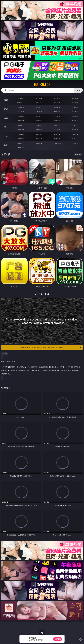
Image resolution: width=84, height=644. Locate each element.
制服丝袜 (21, 120)
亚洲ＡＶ (21, 108)
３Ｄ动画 (75, 108)
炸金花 (39, 102)
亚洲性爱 (21, 117)
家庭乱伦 (39, 134)
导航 (6, 145)
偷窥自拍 (21, 126)
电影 (6, 118)
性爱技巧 (75, 138)
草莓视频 (39, 143)
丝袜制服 (39, 111)
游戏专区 (75, 99)
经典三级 (39, 120)
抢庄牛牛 (75, 102)
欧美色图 (57, 126)
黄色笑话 (57, 138)
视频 (6, 109)
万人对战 (57, 99)
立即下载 (58, 639)
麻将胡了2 (21, 102)
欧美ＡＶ (57, 108)
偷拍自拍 (39, 117)
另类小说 (39, 138)
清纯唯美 (39, 129)
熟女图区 (57, 129)
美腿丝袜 (21, 129)
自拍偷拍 (39, 108)
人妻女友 (57, 134)
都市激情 (21, 134)
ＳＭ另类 (75, 111)
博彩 (6, 100)
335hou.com (42, 85)
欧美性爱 (75, 117)
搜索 (78, 90)
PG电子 (21, 99)
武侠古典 (75, 134)
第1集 (5, 354)
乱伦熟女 (57, 120)
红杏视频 (75, 143)
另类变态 (75, 120)
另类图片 (75, 129)
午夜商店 (21, 143)
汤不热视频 (57, 143)
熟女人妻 (21, 111)
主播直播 (57, 111)
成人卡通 (57, 117)
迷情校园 (21, 138)
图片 (6, 127)
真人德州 (39, 99)
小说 (6, 136)
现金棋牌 (57, 102)
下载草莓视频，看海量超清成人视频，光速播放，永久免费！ (51, 347)
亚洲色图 (39, 126)
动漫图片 (75, 126)
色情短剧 (21, 147)
